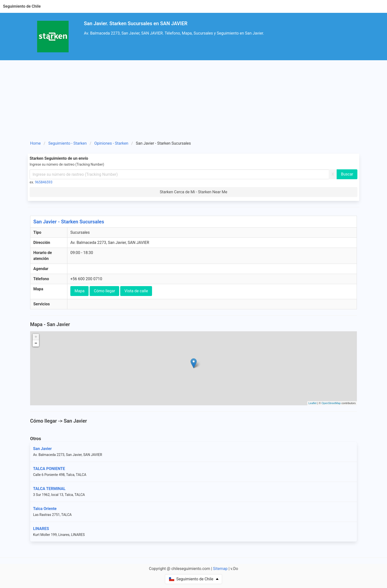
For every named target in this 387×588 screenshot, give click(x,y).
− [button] (36, 343)
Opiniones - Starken (111, 143)
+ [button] (36, 337)
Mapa (79, 291)
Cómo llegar (104, 291)
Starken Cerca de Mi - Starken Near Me (193, 192)
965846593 (44, 182)
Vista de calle (136, 291)
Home (35, 143)
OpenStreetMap (331, 403)
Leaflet (313, 403)
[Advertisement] (193, 102)
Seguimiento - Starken (68, 143)
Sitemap (220, 569)
